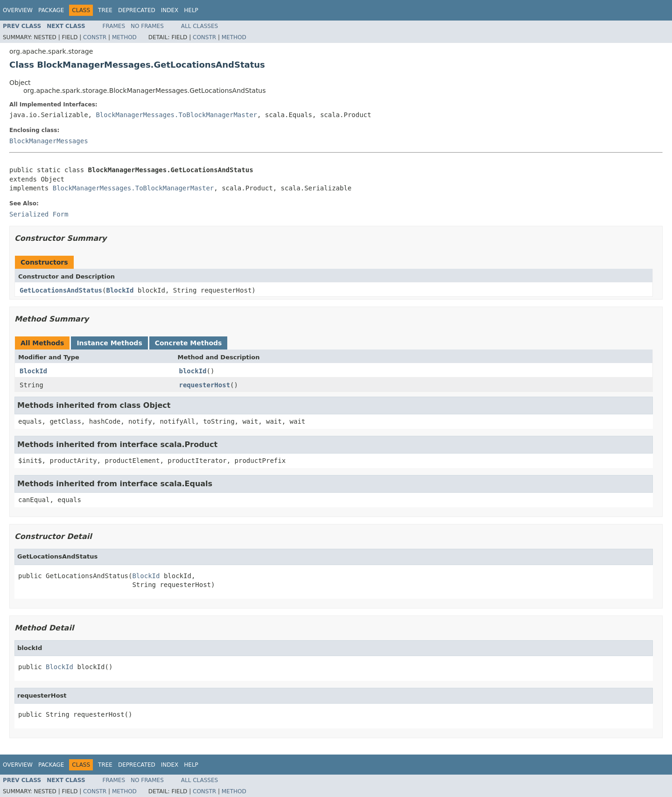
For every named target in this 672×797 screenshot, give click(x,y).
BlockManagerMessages (49, 141)
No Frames (147, 26)
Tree (105, 10)
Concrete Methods (189, 343)
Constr (95, 37)
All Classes (199, 26)
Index (170, 10)
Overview (18, 10)
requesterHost (205, 385)
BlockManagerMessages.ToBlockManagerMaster (176, 115)
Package (51, 10)
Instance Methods (109, 343)
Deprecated (137, 10)
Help (191, 10)
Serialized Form (39, 214)
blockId (193, 371)
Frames (114, 26)
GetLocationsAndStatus (61, 290)
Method (124, 37)
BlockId (120, 290)
